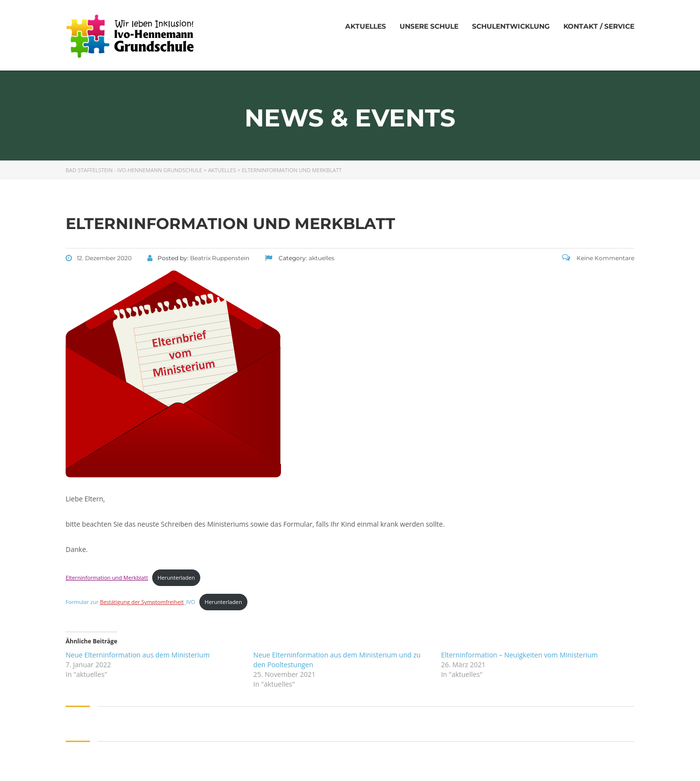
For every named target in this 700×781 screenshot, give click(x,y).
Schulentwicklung (511, 26)
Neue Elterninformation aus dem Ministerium (138, 655)
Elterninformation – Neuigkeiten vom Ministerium (519, 655)
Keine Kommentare (598, 258)
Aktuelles (366, 26)
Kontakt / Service (599, 26)
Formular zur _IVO (130, 602)
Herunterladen (176, 577)
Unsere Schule (429, 26)
